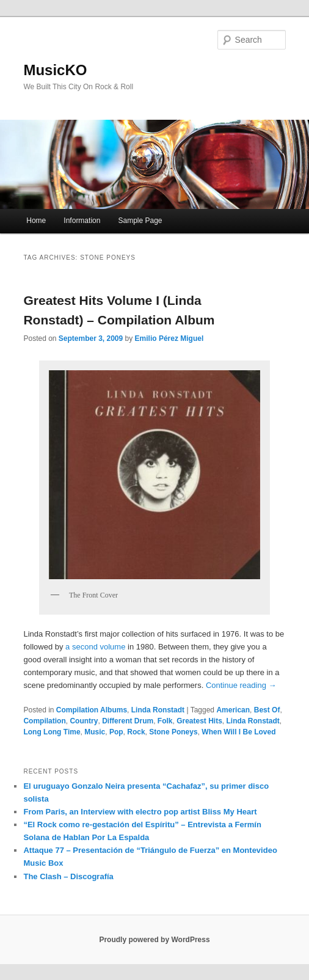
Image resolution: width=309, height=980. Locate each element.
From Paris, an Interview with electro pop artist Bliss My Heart (140, 812)
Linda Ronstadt (158, 710)
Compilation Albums (92, 710)
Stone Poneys (173, 732)
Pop (116, 732)
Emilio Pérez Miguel (169, 338)
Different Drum (128, 721)
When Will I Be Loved (238, 732)
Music (95, 732)
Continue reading (241, 685)
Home (36, 221)
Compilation (44, 721)
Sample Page (140, 221)
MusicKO (55, 70)
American (233, 710)
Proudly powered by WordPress (154, 940)
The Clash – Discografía (68, 876)
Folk (165, 721)
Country (84, 721)
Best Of (267, 710)
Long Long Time (52, 732)
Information (82, 221)
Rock (136, 732)
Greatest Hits (199, 721)
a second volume (95, 647)
